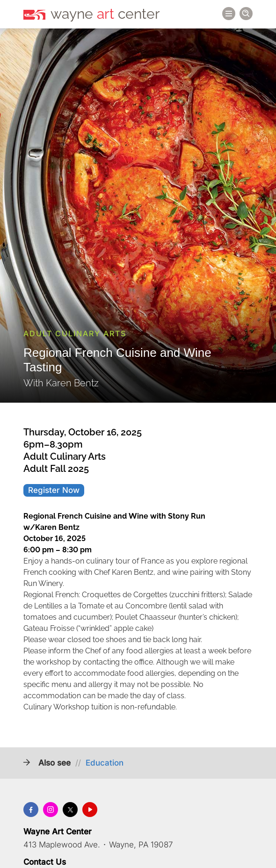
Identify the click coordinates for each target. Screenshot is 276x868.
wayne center (105, 14)
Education (105, 763)
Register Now (54, 490)
